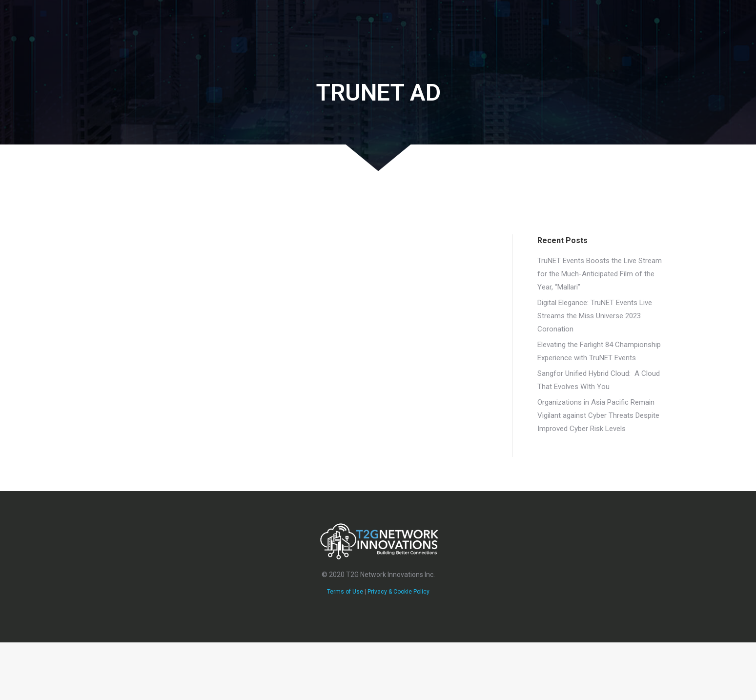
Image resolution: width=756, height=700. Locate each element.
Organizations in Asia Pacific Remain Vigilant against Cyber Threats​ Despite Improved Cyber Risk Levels (598, 415)
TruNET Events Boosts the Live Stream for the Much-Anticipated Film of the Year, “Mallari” (600, 274)
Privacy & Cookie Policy (398, 592)
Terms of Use (345, 592)
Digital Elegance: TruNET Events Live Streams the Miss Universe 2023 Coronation (595, 316)
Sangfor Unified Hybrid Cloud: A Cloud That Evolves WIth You (599, 380)
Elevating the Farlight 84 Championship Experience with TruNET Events (599, 351)
